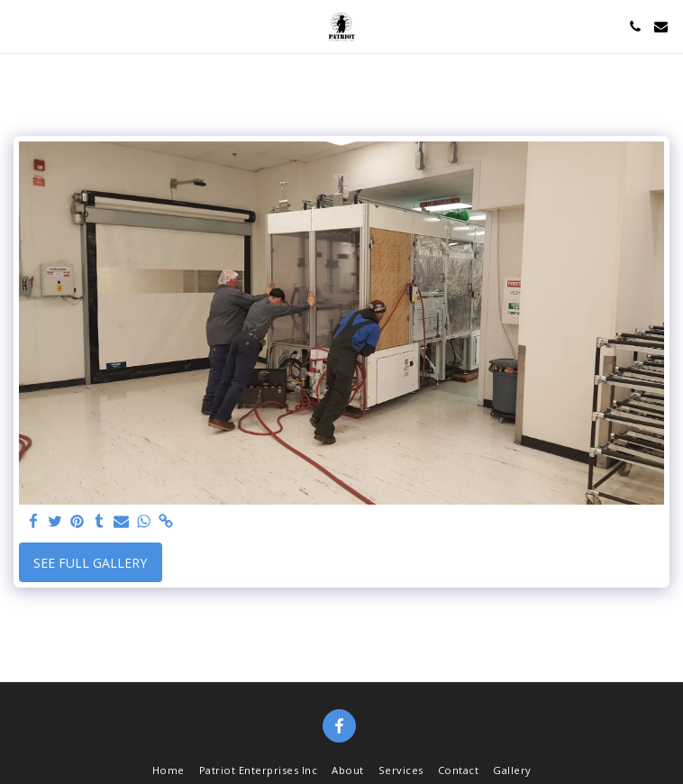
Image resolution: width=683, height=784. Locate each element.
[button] (20, 26)
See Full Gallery (90, 563)
